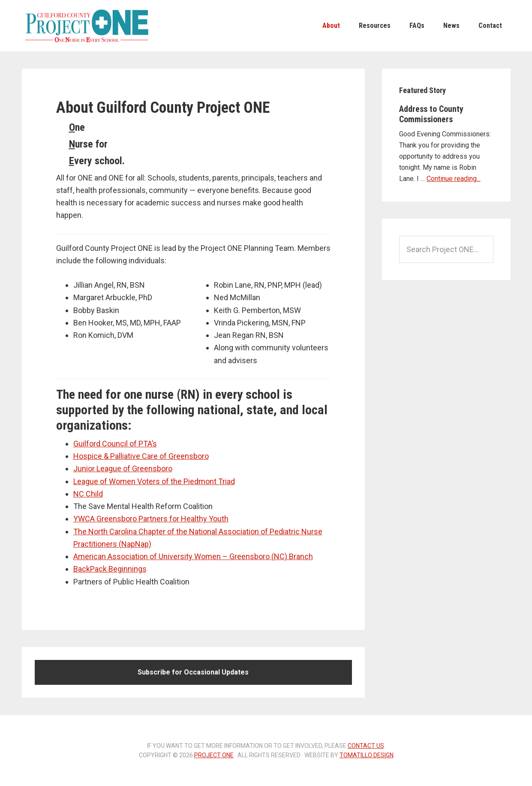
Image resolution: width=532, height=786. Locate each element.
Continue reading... (454, 179)
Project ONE (86, 26)
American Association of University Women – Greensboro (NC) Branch (193, 556)
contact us (366, 746)
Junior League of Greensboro (123, 468)
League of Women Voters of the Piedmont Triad (154, 481)
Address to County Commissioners (431, 114)
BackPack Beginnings (110, 569)
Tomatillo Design (367, 755)
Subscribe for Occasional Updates (193, 672)
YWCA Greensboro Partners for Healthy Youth (151, 519)
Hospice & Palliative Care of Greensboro (141, 456)
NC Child (88, 494)
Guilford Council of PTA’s (115, 444)
